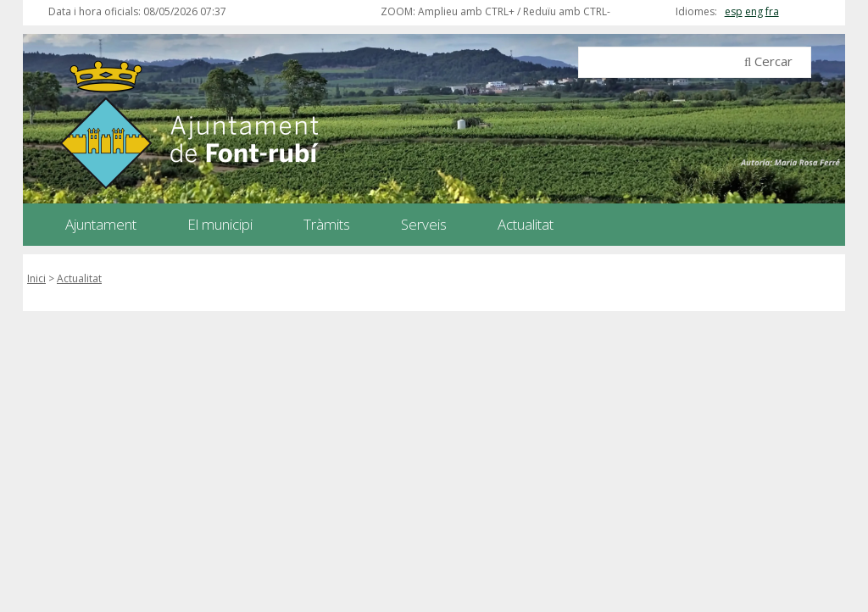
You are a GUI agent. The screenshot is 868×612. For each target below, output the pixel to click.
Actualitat (79, 278)
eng (754, 11)
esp (734, 11)
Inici (36, 278)
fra (772, 11)
